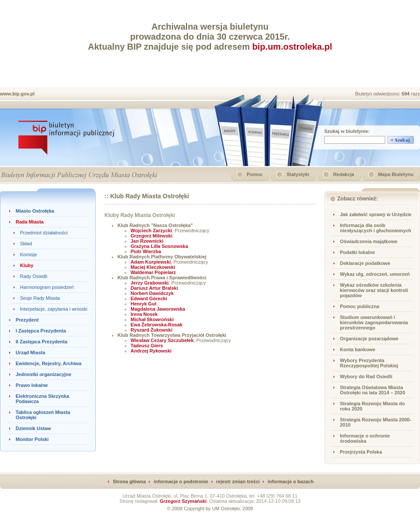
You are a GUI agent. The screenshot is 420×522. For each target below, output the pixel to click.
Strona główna (129, 481)
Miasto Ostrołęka (35, 211)
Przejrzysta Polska (361, 452)
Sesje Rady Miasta (40, 298)
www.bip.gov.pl (17, 94)
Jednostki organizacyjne (44, 374)
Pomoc (255, 174)
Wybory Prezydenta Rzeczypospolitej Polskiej (369, 363)
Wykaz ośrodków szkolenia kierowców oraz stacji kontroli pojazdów (374, 290)
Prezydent (27, 320)
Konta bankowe (358, 349)
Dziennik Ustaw (33, 428)
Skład (26, 244)
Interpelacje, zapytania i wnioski (54, 309)
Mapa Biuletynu (396, 174)
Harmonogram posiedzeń (47, 287)
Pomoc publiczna (360, 306)
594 (406, 94)
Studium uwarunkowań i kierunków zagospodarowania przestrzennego (374, 322)
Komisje (29, 254)
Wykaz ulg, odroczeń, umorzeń (375, 274)
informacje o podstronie (181, 481)
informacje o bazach (291, 481)
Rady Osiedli (34, 276)
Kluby (27, 265)
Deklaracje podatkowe (365, 263)
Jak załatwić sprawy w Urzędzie (376, 214)
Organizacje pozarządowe (369, 339)
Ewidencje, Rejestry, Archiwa (49, 363)
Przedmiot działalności (44, 233)
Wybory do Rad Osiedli (366, 376)
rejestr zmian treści (238, 481)
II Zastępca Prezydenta (42, 342)
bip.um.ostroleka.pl (292, 47)
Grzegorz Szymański (183, 501)
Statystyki (298, 174)
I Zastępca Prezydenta (41, 331)
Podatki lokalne (358, 252)
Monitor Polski (32, 439)
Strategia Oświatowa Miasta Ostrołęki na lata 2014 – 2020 (373, 390)
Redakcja (343, 174)
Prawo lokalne (32, 385)
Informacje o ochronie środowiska (365, 438)
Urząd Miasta (30, 353)
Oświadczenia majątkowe (369, 241)
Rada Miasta (30, 222)
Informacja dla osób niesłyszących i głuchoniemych (376, 228)
